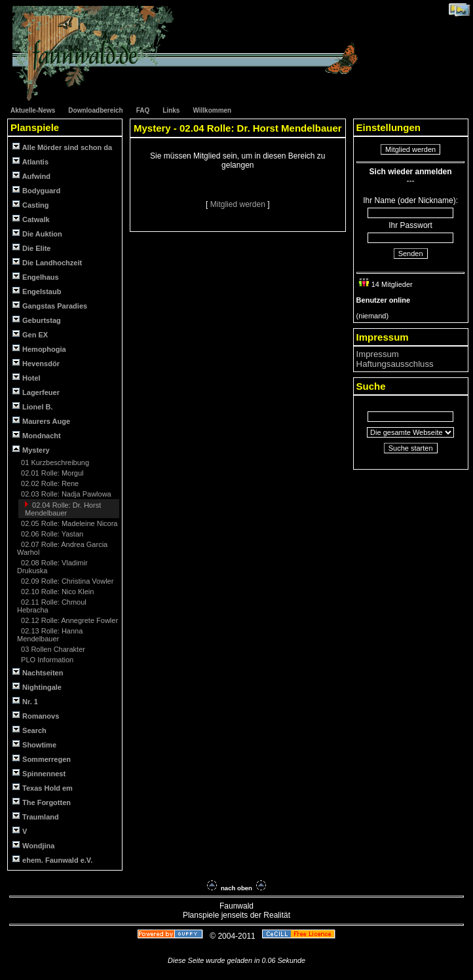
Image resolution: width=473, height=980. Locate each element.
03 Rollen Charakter (52, 649)
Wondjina (33, 845)
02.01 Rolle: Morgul (51, 473)
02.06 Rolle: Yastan (51, 534)
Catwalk (31, 219)
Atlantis (30, 161)
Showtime (34, 744)
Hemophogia (39, 349)
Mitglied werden (239, 204)
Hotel (27, 378)
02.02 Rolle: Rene (49, 483)
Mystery (31, 450)
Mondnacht (37, 435)
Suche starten (411, 448)
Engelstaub (37, 291)
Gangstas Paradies (50, 306)
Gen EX (30, 334)
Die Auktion (37, 234)
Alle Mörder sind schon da (62, 147)
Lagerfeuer (36, 392)
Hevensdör (36, 363)
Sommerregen (42, 759)
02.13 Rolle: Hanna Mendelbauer (50, 635)
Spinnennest (39, 773)
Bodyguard (36, 190)
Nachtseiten (38, 672)
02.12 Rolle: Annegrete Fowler (68, 620)
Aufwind (31, 176)
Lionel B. (33, 406)
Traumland (36, 817)
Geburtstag (37, 320)
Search (29, 730)
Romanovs (36, 716)
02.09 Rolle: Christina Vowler (66, 581)
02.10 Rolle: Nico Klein (56, 592)
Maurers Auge (41, 421)
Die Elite (31, 248)
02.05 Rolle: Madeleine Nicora (68, 523)
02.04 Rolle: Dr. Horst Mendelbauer (63, 509)
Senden (411, 254)
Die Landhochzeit (47, 262)
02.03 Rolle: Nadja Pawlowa (65, 494)
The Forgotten (42, 802)
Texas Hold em (43, 788)
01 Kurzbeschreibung (54, 462)
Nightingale (37, 687)
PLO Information (46, 660)
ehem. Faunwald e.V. (52, 860)
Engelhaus (36, 277)
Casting (30, 205)
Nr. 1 (25, 701)
